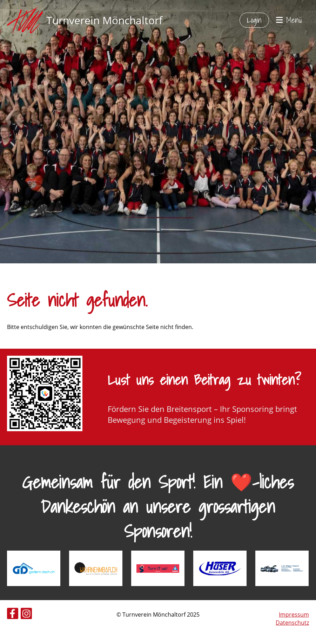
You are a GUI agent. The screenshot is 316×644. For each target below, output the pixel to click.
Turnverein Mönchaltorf (104, 20)
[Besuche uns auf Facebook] (13, 615)
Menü (289, 20)
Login (254, 20)
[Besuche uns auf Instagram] (26, 615)
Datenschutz (292, 623)
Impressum (294, 615)
